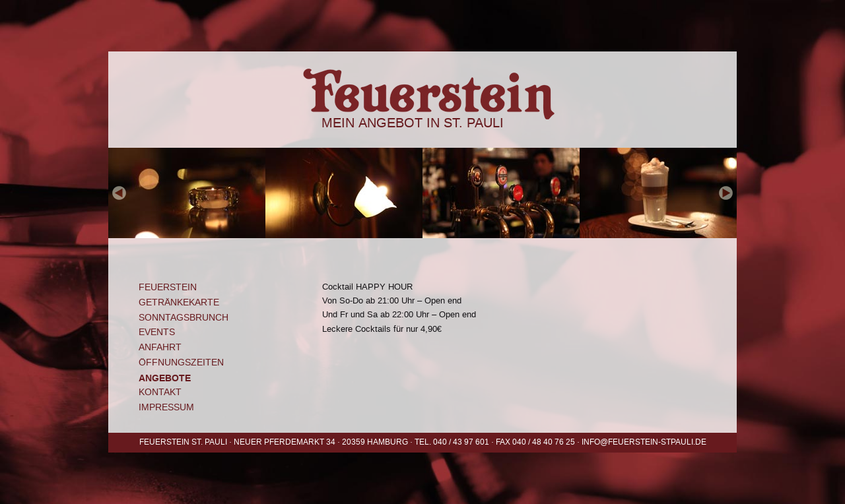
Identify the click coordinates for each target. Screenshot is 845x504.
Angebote (165, 378)
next (726, 193)
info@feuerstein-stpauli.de (644, 442)
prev (119, 193)
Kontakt (160, 392)
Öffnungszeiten (181, 362)
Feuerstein (422, 83)
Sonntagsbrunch (184, 318)
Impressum (166, 407)
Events (157, 332)
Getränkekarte (179, 302)
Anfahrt (160, 347)
